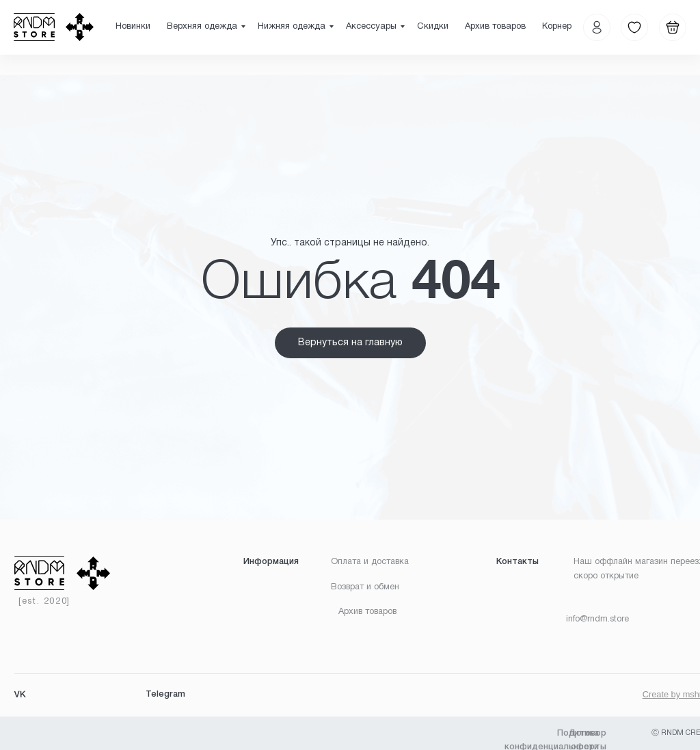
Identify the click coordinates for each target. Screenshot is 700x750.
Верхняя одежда (202, 27)
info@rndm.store (597, 619)
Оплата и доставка (370, 562)
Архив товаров (495, 27)
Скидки (433, 27)
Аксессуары (371, 27)
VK (20, 695)
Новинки (133, 27)
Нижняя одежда (292, 27)
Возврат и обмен (365, 587)
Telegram (165, 694)
